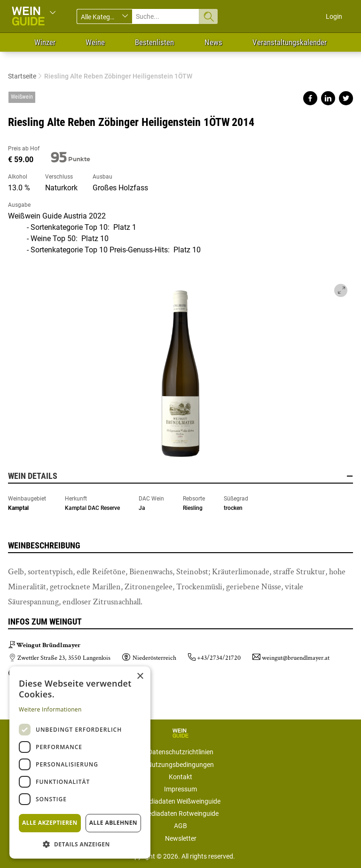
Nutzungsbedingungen (180, 765)
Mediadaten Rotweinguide (180, 813)
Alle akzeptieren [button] (50, 823)
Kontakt (180, 777)
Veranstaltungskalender (290, 42)
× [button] (140, 676)
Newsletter (181, 838)
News (213, 42)
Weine (95, 42)
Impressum (180, 789)
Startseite (22, 76)
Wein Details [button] (180, 476)
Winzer (45, 42)
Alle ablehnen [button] (113, 823)
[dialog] (80, 762)
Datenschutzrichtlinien (181, 752)
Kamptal (18, 508)
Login (334, 16)
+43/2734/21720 (219, 658)
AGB (180, 826)
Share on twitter (346, 98)
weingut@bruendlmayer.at (296, 658)
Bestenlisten (154, 42)
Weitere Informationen (50, 709)
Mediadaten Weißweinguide (180, 801)
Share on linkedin (328, 98)
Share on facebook (310, 98)
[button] (80, 844)
